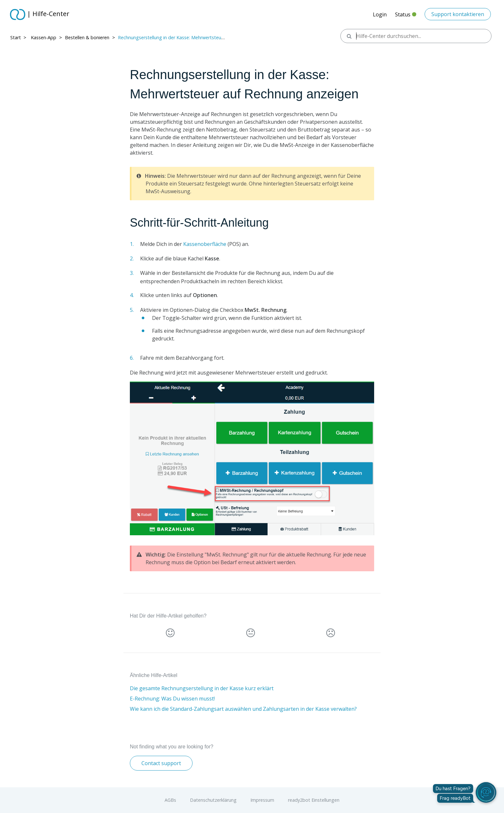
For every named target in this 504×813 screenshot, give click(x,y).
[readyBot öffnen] (486, 792)
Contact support (161, 763)
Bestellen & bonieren (87, 37)
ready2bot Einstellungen (314, 800)
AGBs (170, 800)
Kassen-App (44, 37)
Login (380, 14)
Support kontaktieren (458, 14)
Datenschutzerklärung (213, 800)
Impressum (262, 800)
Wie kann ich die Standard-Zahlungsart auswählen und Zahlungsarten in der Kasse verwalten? (243, 709)
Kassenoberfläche (205, 244)
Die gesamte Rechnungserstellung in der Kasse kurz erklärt (202, 688)
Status (406, 16)
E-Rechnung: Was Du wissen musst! (172, 699)
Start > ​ (19, 37)
